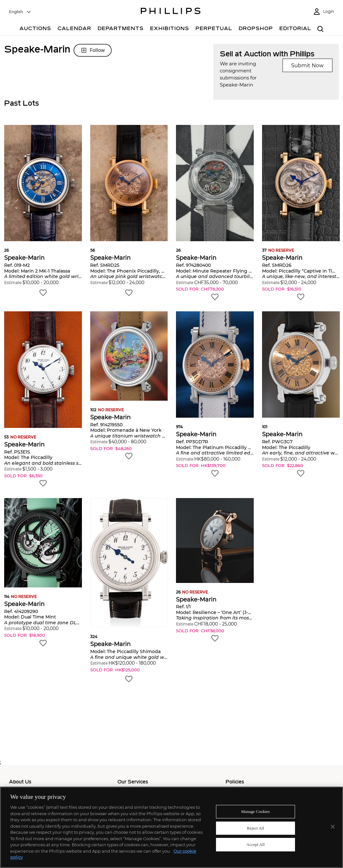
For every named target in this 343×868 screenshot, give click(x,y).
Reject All (256, 828)
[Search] (320, 29)
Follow (93, 50)
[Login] (323, 12)
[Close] (333, 827)
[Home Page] (171, 12)
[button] (43, 211)
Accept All (255, 845)
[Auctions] (35, 29)
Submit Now (307, 66)
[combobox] (20, 12)
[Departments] (121, 29)
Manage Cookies (256, 811)
